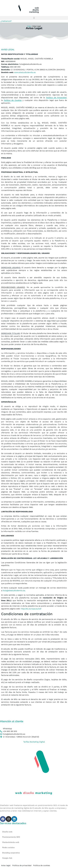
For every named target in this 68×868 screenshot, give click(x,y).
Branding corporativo (11, 853)
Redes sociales (8, 848)
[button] (34, 18)
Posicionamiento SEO (11, 837)
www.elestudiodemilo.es (25, 72)
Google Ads (7, 858)
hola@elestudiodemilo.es (14, 591)
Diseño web (7, 832)
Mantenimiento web (11, 842)
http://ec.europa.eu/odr (31, 609)
